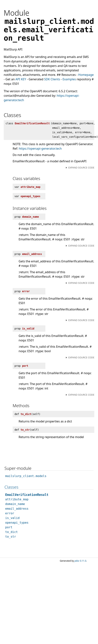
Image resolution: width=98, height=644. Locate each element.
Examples (69, 79)
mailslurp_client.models (26, 476)
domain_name (15, 504)
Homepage (86, 75)
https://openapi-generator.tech (40, 149)
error (10, 513)
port (9, 527)
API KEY (21, 79)
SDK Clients (52, 79)
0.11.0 (80, 561)
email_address (17, 509)
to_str (11, 537)
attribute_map (17, 499)
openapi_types (17, 523)
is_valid (12, 518)
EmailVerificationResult (27, 495)
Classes (11, 487)
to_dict (11, 532)
